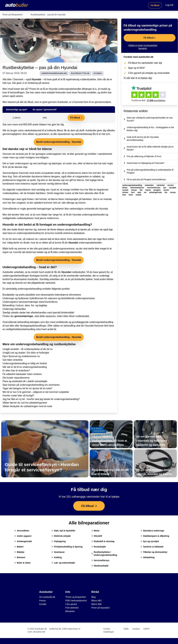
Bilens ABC (97, 601)
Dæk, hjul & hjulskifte (63, 531)
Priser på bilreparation (13, 15)
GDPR (146, 629)
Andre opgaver (23, 536)
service (170, 185)
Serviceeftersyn (100, 560)
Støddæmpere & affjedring (155, 536)
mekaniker (150, 185)
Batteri (19, 547)
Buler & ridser (23, 563)
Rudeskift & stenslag (103, 541)
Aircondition (22, 531)
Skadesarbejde (100, 566)
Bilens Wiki (97, 604)
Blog (94, 597)
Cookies (136, 629)
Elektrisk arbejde (61, 536)
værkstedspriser (138, 188)
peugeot (157, 190)
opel (140, 192)
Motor (96, 531)
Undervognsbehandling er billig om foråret (25, 363)
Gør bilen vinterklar (13, 360)
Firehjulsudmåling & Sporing (67, 547)
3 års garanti (71, 604)
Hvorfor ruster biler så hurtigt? (18, 396)
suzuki (166, 190)
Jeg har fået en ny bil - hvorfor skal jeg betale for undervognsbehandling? (41, 399)
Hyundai (36, 79)
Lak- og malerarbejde (63, 563)
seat (124, 195)
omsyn (134, 190)
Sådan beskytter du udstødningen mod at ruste (27, 406)
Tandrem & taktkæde (152, 547)
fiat (141, 190)
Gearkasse (58, 552)
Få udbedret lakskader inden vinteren (22, 374)
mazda (138, 195)
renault (125, 190)
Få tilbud (155, 5)
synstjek (173, 188)
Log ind (169, 5)
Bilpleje (19, 552)
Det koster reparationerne (16, 378)
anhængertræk (156, 192)
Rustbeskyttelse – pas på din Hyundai (40, 67)
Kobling (57, 557)
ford (133, 192)
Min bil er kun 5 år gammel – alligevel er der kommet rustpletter (36, 392)
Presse (42, 601)
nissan (173, 192)
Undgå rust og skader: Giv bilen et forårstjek (26, 353)
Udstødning (148, 557)
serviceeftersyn (154, 188)
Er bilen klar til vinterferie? (16, 371)
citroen (125, 192)
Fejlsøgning (59, 541)
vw (145, 192)
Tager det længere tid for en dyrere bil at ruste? (27, 388)
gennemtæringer (24, 316)
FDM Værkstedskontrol (76, 601)
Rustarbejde (99, 547)
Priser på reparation (101, 608)
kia (166, 192)
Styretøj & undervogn (152, 531)
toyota (148, 190)
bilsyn (125, 188)
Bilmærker (70, 611)
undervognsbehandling (54, 73)
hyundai (98, 73)
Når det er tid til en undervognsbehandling (25, 367)
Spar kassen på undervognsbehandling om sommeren (31, 385)
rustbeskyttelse (80, 73)
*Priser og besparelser (76, 597)
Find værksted (72, 608)
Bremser (20, 557)
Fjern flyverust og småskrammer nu (21, 356)
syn (165, 188)
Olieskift (97, 536)
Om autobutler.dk (47, 597)
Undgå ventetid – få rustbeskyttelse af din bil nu (28, 349)
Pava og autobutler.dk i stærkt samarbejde (25, 381)
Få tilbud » (150, 38)
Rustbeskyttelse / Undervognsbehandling (104, 554)
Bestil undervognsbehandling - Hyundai (59, 142)
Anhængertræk (23, 541)
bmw (131, 195)
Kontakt (43, 604)
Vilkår (126, 629)
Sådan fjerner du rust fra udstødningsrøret (25, 403)
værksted (161, 185)
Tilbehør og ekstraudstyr (154, 552)
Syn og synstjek (150, 541)
